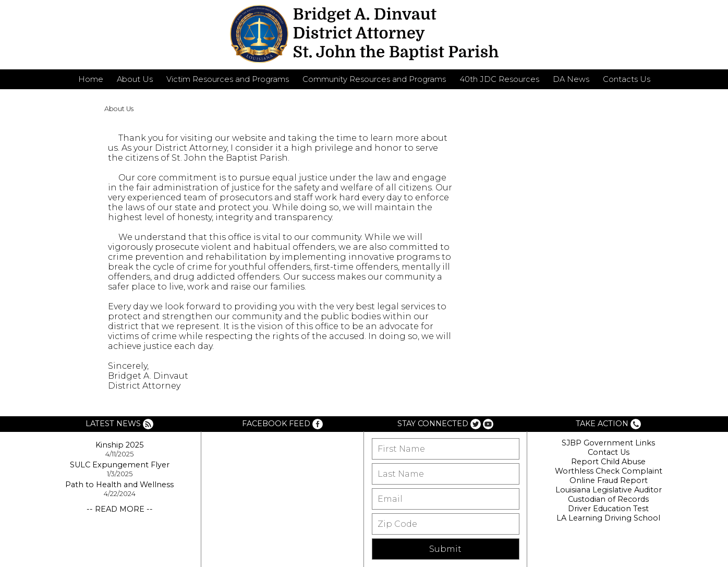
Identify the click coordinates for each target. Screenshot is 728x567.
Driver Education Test (608, 509)
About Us (135, 79)
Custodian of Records (608, 499)
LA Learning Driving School (608, 518)
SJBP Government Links (608, 443)
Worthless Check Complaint (609, 471)
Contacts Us (627, 79)
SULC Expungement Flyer (120, 465)
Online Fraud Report (609, 480)
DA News (571, 79)
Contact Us (609, 452)
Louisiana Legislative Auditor (609, 490)
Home (91, 79)
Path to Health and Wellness (119, 485)
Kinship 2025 (119, 445)
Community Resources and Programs (374, 79)
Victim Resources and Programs (228, 79)
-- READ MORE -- (120, 509)
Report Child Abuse (608, 462)
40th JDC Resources (499, 79)
